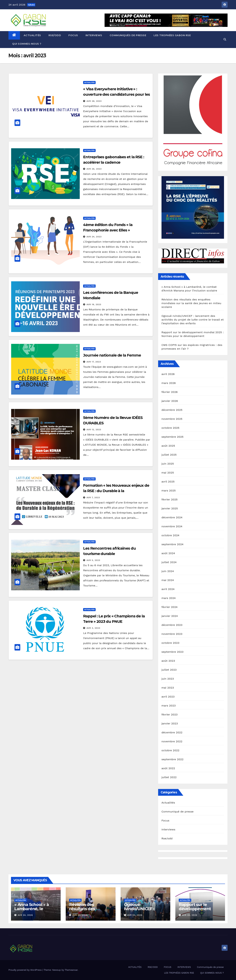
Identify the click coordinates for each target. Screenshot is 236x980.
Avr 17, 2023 (94, 362)
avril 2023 (168, 697)
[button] (225, 39)
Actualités (89, 82)
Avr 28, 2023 (94, 101)
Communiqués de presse (128, 35)
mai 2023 (168, 688)
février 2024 (170, 607)
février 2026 (170, 392)
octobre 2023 (170, 643)
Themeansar (71, 970)
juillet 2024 (169, 562)
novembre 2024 (172, 526)
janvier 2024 (170, 616)
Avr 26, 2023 (94, 169)
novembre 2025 (172, 419)
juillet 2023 (169, 670)
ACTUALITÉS (32, 35)
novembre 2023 (172, 634)
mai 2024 (168, 580)
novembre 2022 (172, 741)
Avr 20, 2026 (190, 915)
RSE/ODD (55, 35)
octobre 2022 (170, 750)
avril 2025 (168, 482)
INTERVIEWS (94, 35)
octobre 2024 (170, 535)
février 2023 (170, 715)
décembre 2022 (172, 732)
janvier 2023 (170, 723)
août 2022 (168, 768)
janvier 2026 (170, 401)
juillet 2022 (169, 777)
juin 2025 (168, 464)
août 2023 (168, 661)
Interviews (168, 829)
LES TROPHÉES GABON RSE (172, 35)
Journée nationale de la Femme (112, 355)
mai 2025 (168, 473)
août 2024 (168, 553)
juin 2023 (168, 679)
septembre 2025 (172, 437)
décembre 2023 (172, 625)
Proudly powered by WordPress (25, 970)
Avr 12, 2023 (94, 430)
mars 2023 (169, 706)
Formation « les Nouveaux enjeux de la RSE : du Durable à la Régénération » (116, 491)
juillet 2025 (169, 455)
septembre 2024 (172, 544)
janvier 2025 (170, 508)
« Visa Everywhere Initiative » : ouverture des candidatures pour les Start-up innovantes (116, 94)
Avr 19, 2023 (94, 304)
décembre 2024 (172, 517)
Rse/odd (167, 838)
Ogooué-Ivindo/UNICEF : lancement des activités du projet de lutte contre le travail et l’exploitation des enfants (193, 320)
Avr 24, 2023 (94, 237)
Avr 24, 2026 (25, 915)
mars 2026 (169, 383)
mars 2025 (169, 491)
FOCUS (73, 35)
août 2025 (168, 446)
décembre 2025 (172, 410)
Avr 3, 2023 (93, 628)
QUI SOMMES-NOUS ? (27, 44)
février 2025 (170, 499)
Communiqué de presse (178, 812)
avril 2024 (168, 589)
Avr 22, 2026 (135, 915)
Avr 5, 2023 (93, 560)
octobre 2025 (170, 428)
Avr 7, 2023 (93, 498)
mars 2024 (169, 598)
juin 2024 (168, 571)
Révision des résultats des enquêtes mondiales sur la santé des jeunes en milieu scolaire (191, 303)
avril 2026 (168, 374)
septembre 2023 (172, 652)
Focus (165, 820)
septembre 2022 (172, 759)
